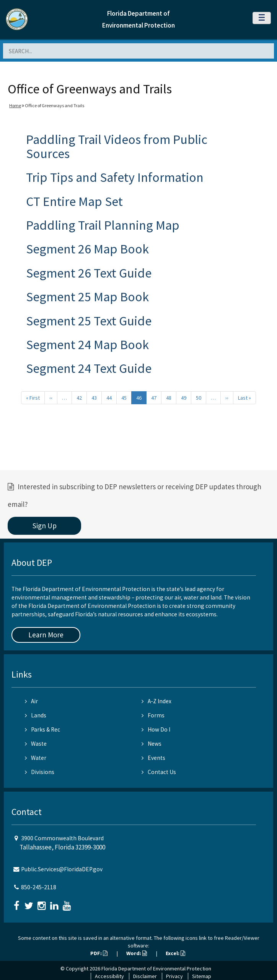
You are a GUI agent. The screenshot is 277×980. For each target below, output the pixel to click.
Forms (153, 715)
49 (184, 398)
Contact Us (159, 772)
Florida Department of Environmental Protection (156, 969)
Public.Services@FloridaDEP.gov (62, 869)
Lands (36, 715)
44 (109, 398)
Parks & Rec (42, 729)
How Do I (156, 729)
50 (199, 398)
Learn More (46, 635)
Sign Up (45, 526)
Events (153, 758)
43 (94, 398)
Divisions (40, 772)
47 (154, 398)
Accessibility (109, 976)
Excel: (175, 953)
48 (169, 398)
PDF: (99, 953)
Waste (36, 744)
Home (15, 105)
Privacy (174, 976)
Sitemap (202, 976)
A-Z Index (156, 701)
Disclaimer (145, 976)
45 (124, 398)
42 (79, 398)
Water (36, 758)
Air (31, 701)
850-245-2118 (39, 887)
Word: (137, 953)
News (152, 744)
